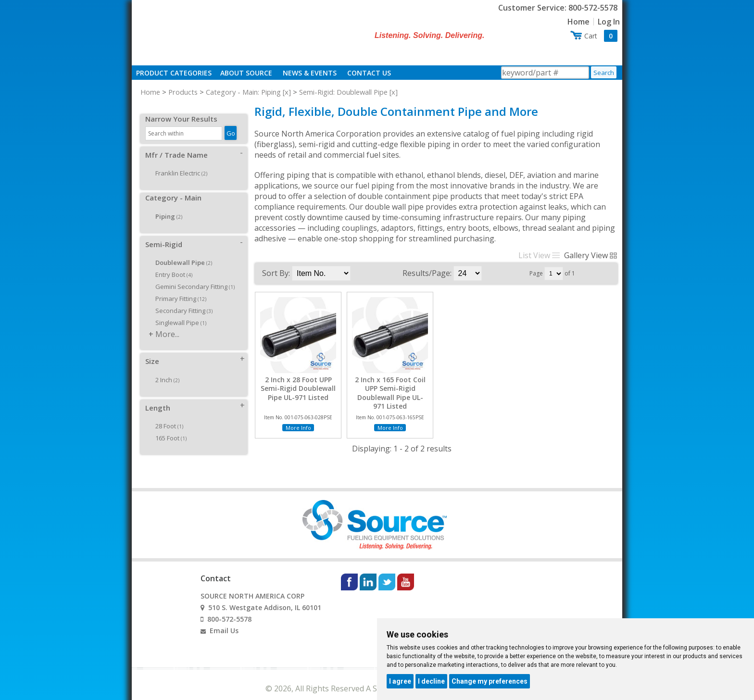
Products (183, 92)
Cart (601, 36)
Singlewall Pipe (177, 312)
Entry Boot (170, 264)
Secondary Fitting (181, 300)
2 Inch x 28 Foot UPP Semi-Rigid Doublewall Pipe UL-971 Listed (298, 388)
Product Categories (174, 73)
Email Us (224, 620)
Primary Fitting (177, 288)
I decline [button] (431, 681)
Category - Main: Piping (243, 92)
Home (578, 22)
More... (167, 324)
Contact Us (369, 73)
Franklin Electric (178, 162)
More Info (298, 428)
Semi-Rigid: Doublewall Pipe (343, 92)
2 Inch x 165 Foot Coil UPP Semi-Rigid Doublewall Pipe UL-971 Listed (390, 393)
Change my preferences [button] (490, 681)
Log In (609, 22)
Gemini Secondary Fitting (192, 276)
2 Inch (164, 369)
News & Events (310, 73)
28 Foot (166, 415)
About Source (246, 73)
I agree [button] (400, 681)
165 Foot (168, 427)
